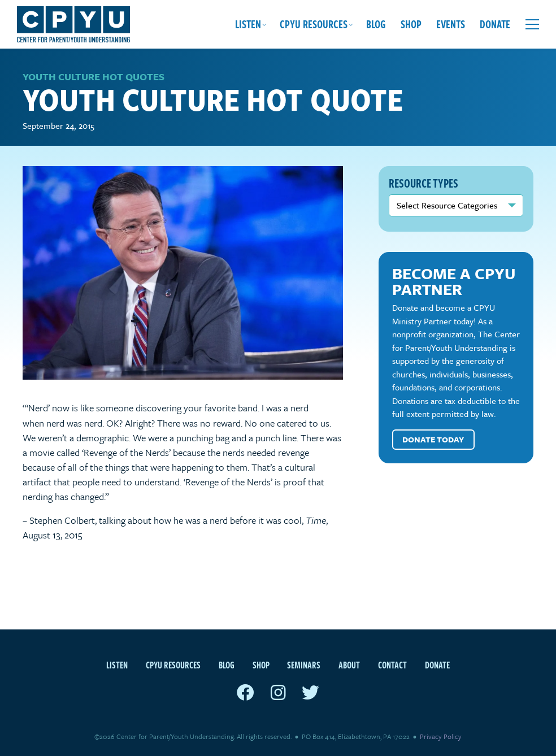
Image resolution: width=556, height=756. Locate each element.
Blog (376, 24)
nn (456, 205)
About (349, 665)
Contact (392, 665)
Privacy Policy (441, 736)
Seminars (304, 665)
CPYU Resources (314, 24)
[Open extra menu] (532, 24)
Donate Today (433, 439)
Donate (495, 24)
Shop (411, 24)
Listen (248, 24)
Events (451, 24)
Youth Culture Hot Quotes (94, 77)
